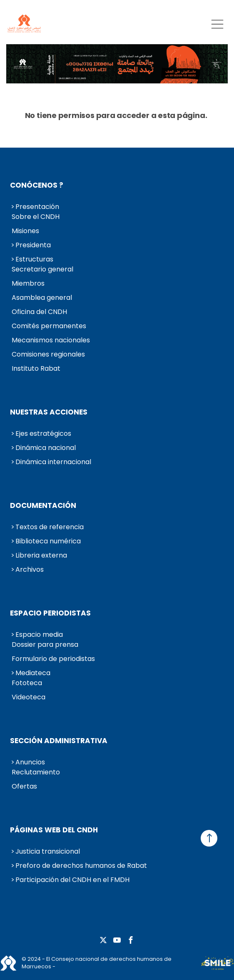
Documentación (43, 505)
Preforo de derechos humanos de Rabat (81, 866)
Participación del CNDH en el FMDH (72, 880)
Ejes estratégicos (43, 433)
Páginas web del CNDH (54, 830)
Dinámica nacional (46, 448)
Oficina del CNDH (39, 312)
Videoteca (29, 697)
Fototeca (27, 683)
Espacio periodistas (50, 613)
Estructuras (34, 259)
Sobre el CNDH (36, 217)
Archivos (30, 569)
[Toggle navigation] (217, 24)
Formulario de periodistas (53, 659)
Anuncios (30, 762)
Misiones (25, 231)
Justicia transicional (48, 851)
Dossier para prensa (45, 645)
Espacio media (39, 634)
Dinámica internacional (53, 462)
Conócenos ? (37, 185)
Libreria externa (41, 555)
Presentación (37, 207)
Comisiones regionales (48, 354)
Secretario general (42, 269)
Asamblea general (42, 298)
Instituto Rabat (36, 368)
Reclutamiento (36, 772)
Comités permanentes (49, 326)
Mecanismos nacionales (51, 340)
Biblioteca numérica (48, 541)
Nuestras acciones (49, 412)
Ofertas (24, 786)
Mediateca (33, 673)
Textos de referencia (50, 527)
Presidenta (33, 245)
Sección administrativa (59, 741)
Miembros (28, 283)
